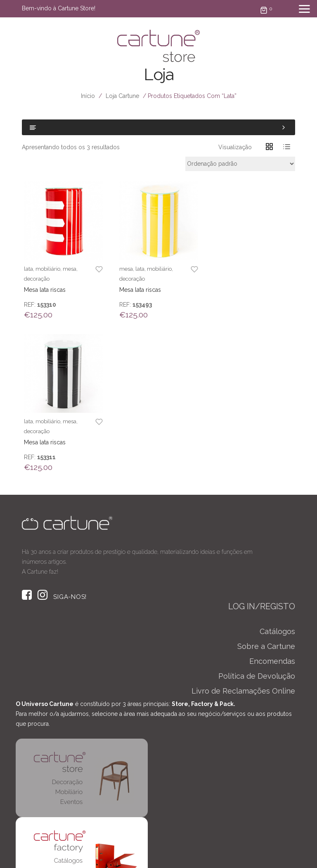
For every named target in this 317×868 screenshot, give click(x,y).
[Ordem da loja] (240, 164)
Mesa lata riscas (45, 289)
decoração (37, 278)
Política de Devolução (257, 523)
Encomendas (272, 509)
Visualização (235, 147)
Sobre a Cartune (266, 494)
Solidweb (219, 849)
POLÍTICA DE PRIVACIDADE (120, 855)
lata (28, 268)
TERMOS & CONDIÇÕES (204, 855)
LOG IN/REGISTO (262, 454)
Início (88, 96)
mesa (70, 268)
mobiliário (48, 268)
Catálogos (277, 479)
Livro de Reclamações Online (243, 538)
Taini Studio (137, 849)
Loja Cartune (122, 96)
